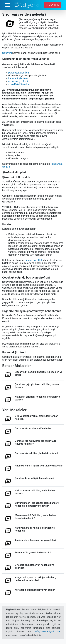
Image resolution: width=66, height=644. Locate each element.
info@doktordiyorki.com (48, 632)
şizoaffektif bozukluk (20, 84)
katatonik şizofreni (18, 78)
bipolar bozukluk (34, 260)
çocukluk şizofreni (18, 82)
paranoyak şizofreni (19, 73)
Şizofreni (7, 53)
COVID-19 (53, 5)
